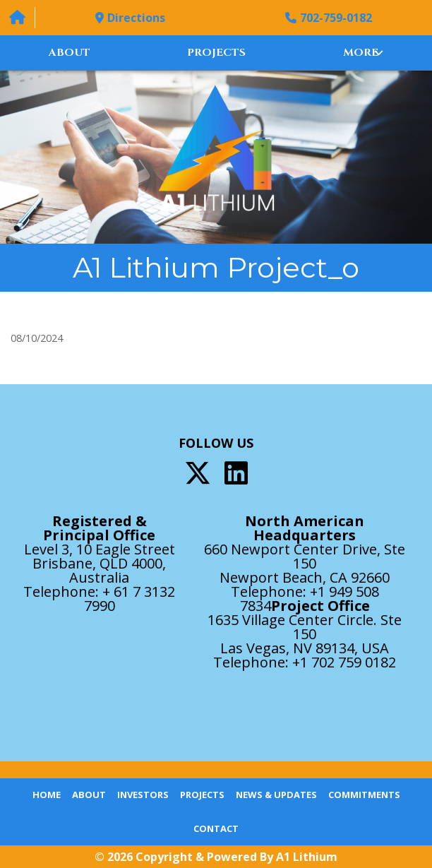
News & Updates (276, 795)
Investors (143, 795)
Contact (216, 828)
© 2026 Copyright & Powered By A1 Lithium (216, 857)
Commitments (364, 795)
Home (47, 795)
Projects (216, 53)
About (70, 53)
